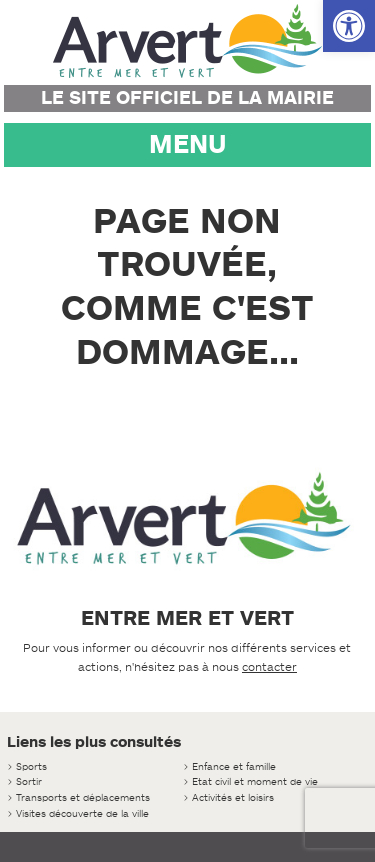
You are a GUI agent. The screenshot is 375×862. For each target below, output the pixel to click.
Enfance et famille (234, 766)
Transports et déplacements (83, 797)
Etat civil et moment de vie (255, 781)
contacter (269, 667)
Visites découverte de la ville (82, 813)
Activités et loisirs (233, 797)
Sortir (29, 781)
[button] (349, 26)
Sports (31, 766)
